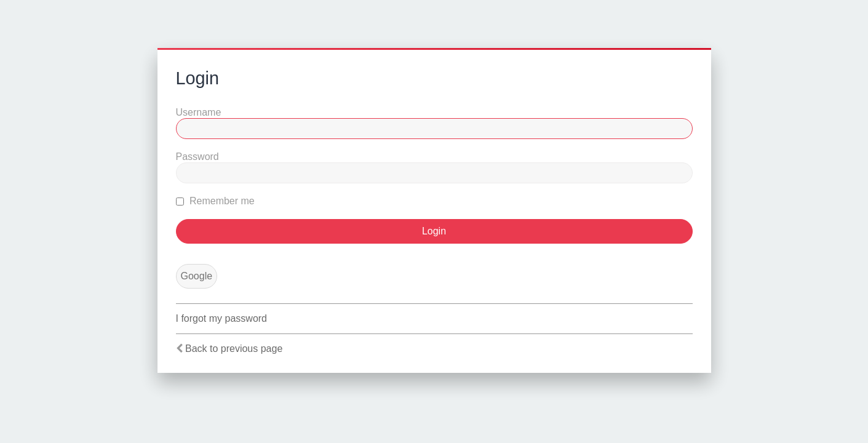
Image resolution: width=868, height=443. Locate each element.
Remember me (215, 201)
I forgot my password (222, 318)
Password (197, 157)
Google (197, 276)
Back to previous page (234, 349)
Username (199, 112)
